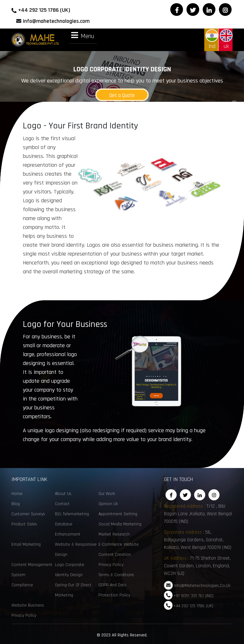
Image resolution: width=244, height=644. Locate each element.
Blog (16, 504)
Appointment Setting (118, 514)
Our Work (107, 494)
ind (212, 39)
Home (17, 494)
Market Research (114, 534)
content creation (115, 555)
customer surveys (28, 514)
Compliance (22, 585)
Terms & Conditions (116, 575)
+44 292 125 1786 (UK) (44, 10)
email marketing (26, 544)
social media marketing (120, 524)
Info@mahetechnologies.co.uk (202, 586)
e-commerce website (119, 544)
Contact (62, 504)
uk (226, 39)
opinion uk (108, 504)
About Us (63, 494)
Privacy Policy (111, 565)
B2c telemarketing (72, 514)
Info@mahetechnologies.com (56, 21)
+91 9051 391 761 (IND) (193, 595)
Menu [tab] (83, 36)
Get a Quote (122, 95)
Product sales (24, 524)
